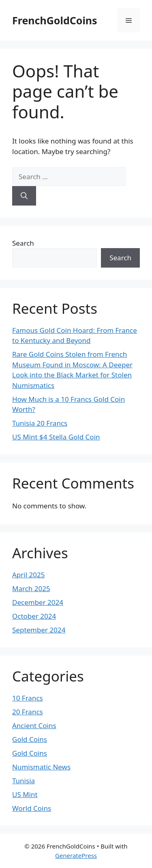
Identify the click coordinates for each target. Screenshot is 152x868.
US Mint (25, 794)
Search (23, 243)
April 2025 (28, 575)
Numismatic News (41, 767)
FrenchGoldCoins (55, 20)
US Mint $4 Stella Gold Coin (56, 437)
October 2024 (34, 616)
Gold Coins (30, 739)
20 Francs (28, 712)
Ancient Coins (34, 725)
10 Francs (28, 698)
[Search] (24, 196)
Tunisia (24, 781)
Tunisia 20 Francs (40, 423)
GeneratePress (76, 855)
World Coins (32, 808)
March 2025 (31, 588)
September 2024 (39, 630)
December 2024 (38, 602)
